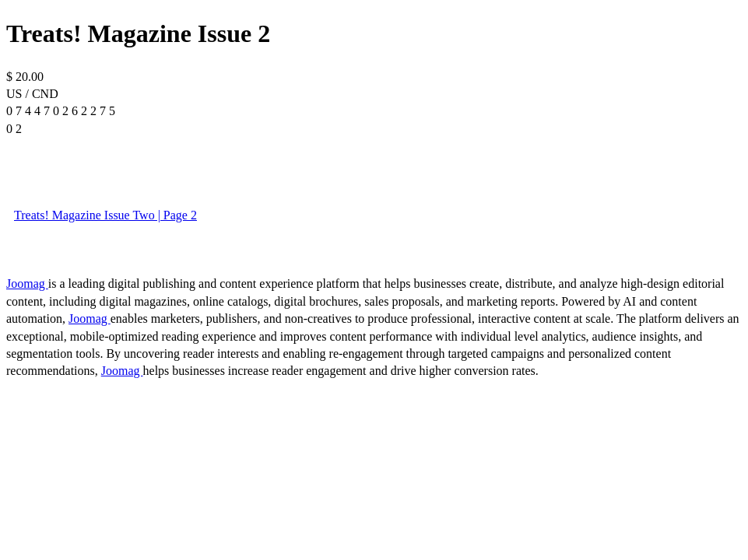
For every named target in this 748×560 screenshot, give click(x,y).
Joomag (27, 283)
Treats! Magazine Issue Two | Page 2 (105, 215)
